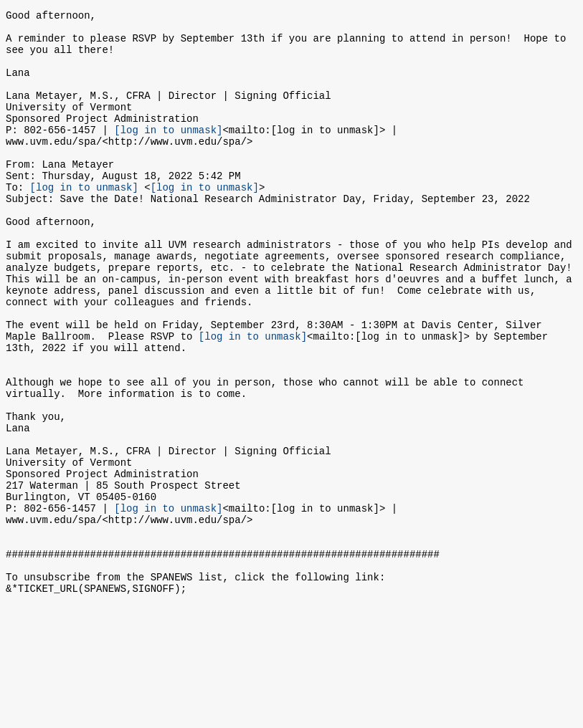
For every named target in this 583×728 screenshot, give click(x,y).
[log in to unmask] (168, 153)
